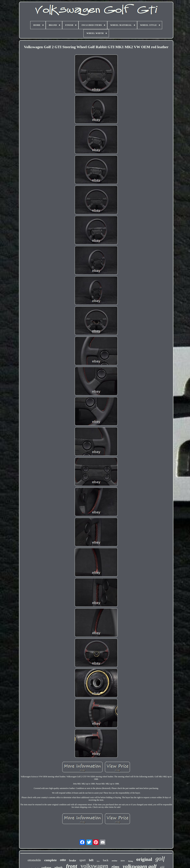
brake (73, 860)
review (115, 861)
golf (160, 859)
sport (82, 860)
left (91, 860)
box (98, 861)
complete (50, 860)
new (123, 861)
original (144, 859)
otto (63, 860)
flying (131, 861)
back (106, 860)
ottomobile (34, 860)
